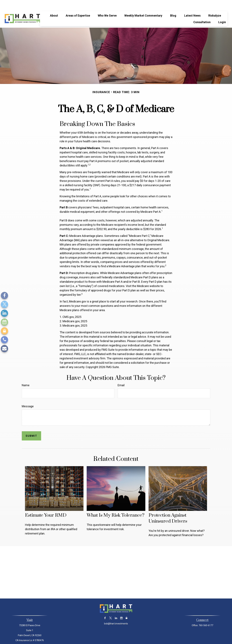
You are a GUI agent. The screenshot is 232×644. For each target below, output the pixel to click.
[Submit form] (31, 426)
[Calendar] (4, 322)
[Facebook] (4, 295)
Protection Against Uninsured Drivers (168, 509)
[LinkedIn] (4, 313)
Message (28, 397)
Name (26, 376)
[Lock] (4, 331)
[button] (54, 6)
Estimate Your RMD (46, 506)
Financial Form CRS (118, 638)
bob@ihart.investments (116, 614)
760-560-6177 (206, 616)
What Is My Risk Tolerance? (116, 506)
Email (121, 376)
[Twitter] (4, 304)
